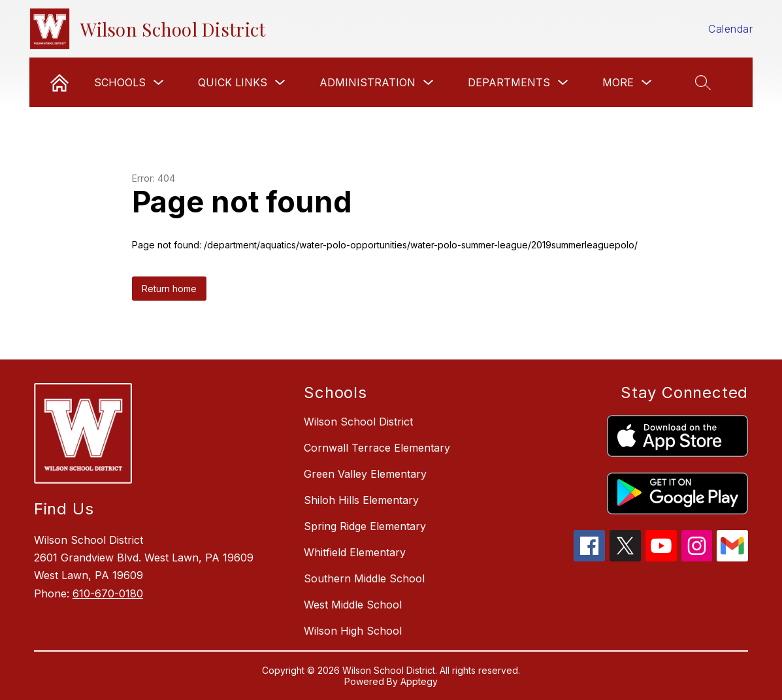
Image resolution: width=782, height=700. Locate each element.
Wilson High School (353, 631)
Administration (367, 82)
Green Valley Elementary (365, 474)
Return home (169, 289)
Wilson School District (358, 422)
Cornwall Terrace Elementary (377, 448)
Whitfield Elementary (355, 552)
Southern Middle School (364, 578)
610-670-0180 (108, 593)
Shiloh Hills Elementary (361, 500)
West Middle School (353, 605)
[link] (59, 82)
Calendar (730, 29)
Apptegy (419, 681)
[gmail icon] (732, 558)
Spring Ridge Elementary (365, 526)
